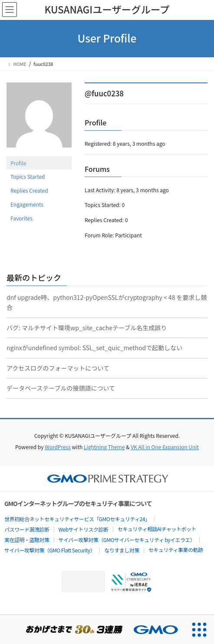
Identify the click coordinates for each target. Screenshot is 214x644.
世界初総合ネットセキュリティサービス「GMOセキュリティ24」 (77, 519)
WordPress (58, 447)
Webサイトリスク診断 (84, 529)
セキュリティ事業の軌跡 (176, 550)
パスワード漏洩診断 (27, 529)
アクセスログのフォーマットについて (58, 368)
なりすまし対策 (122, 550)
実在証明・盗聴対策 (27, 540)
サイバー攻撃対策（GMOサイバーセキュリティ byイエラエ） (127, 540)
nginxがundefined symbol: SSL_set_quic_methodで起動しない (94, 348)
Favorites (21, 218)
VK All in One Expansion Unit (165, 447)
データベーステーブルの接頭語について (61, 388)
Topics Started (28, 176)
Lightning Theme (104, 447)
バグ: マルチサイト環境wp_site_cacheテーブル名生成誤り (87, 328)
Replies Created (29, 190)
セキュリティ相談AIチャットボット (157, 529)
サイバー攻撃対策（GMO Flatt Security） (50, 550)
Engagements (27, 204)
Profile (18, 163)
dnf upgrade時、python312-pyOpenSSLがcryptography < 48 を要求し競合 (107, 302)
